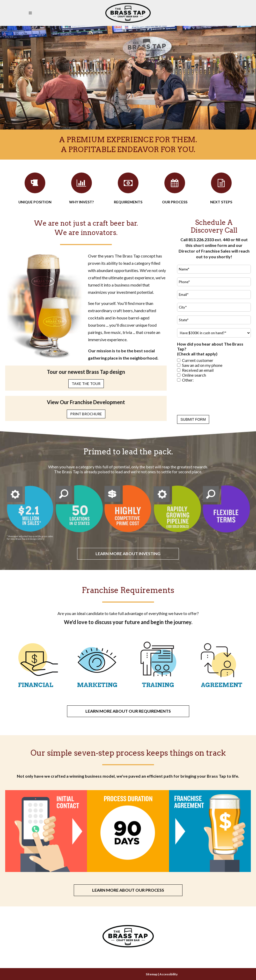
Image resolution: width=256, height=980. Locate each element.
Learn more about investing (128, 553)
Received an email (198, 370)
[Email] (214, 295)
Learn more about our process (128, 890)
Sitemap (152, 974)
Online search (194, 375)
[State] (214, 320)
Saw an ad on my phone (202, 365)
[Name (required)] (214, 269)
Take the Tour (86, 384)
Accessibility (169, 974)
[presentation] (216, 398)
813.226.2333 (201, 239)
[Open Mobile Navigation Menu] (31, 13)
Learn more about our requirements (128, 711)
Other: (188, 380)
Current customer (198, 360)
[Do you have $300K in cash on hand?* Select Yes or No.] (214, 333)
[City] (214, 307)
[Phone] (214, 282)
